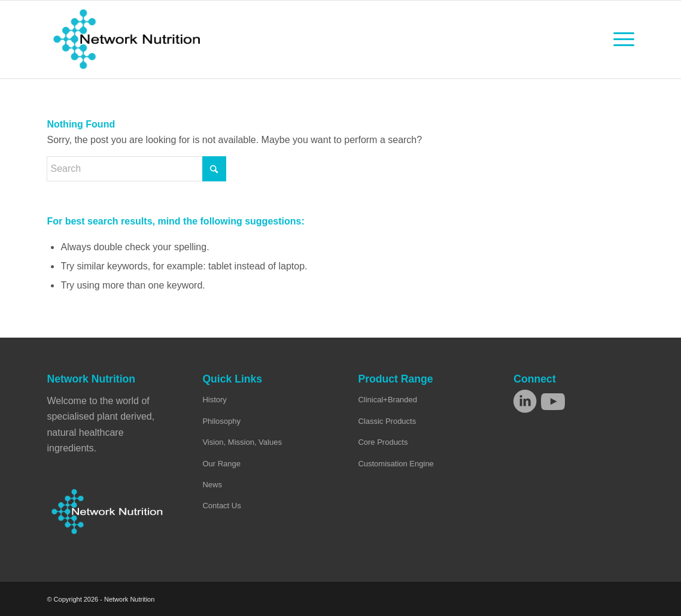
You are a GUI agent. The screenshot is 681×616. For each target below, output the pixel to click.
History (214, 400)
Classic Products (387, 421)
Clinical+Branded (387, 400)
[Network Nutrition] (127, 40)
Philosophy (221, 421)
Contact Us (221, 506)
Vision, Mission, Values (242, 442)
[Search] (136, 169)
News (212, 485)
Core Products (383, 442)
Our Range (221, 464)
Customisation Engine (396, 464)
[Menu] (620, 40)
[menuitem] (620, 40)
